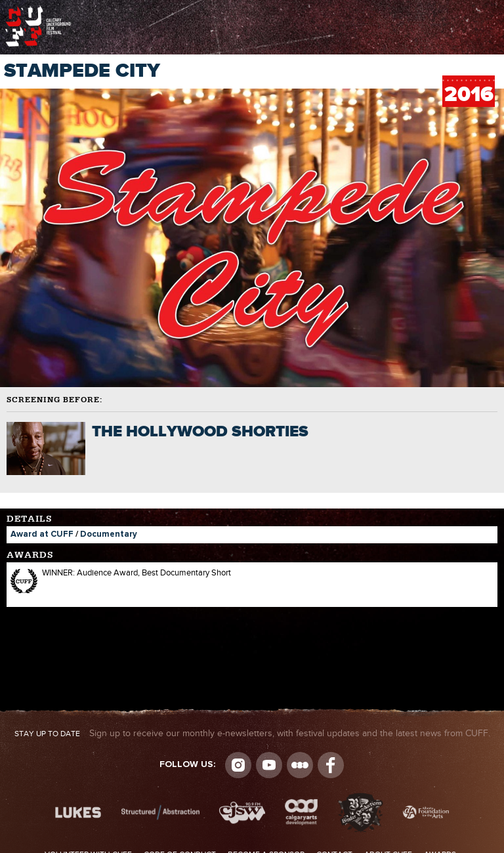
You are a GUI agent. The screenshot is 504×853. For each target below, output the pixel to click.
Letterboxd (300, 765)
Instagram (238, 765)
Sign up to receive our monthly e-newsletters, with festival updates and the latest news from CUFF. (252, 734)
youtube (269, 765)
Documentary (109, 534)
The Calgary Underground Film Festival (38, 10)
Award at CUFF (42, 534)
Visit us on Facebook (331, 765)
